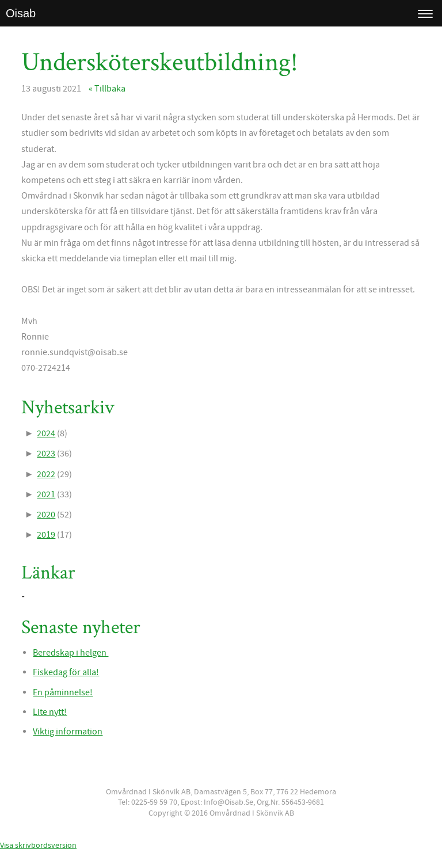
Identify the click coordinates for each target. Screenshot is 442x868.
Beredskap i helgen (71, 653)
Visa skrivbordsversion (38, 846)
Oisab (21, 13)
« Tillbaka (107, 89)
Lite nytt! (50, 712)
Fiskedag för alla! (66, 672)
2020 (46, 515)
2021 (46, 494)
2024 (46, 433)
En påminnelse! (63, 692)
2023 (46, 454)
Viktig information (68, 732)
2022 (46, 474)
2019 (46, 535)
